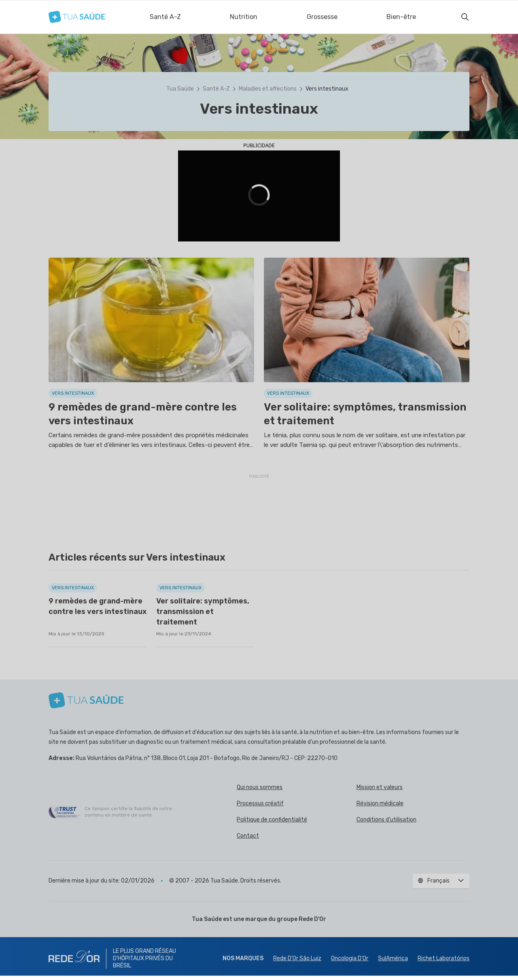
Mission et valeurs (380, 787)
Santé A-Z (165, 17)
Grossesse (322, 17)
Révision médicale (380, 803)
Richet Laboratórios (444, 958)
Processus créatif (260, 803)
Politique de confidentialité (272, 820)
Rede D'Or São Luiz (297, 958)
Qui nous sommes (260, 787)
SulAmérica (393, 958)
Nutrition (244, 17)
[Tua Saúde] (77, 17)
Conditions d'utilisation (386, 820)
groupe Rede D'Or (301, 919)
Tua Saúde (180, 89)
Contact (248, 836)
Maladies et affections (268, 89)
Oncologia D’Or (350, 958)
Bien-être (401, 17)
